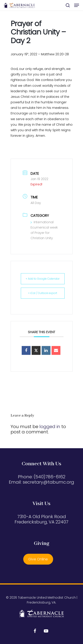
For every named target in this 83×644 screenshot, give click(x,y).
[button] (77, 5)
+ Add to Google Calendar (43, 279)
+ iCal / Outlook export (43, 293)
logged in (50, 427)
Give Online (38, 559)
